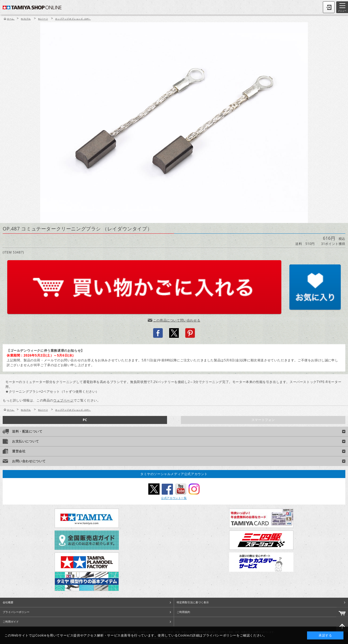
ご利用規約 (183, 612)
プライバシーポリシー (16, 612)
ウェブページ (63, 400)
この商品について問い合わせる (177, 320)
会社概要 (8, 602)
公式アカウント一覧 (174, 498)
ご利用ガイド (11, 622)
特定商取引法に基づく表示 (193, 602)
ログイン (329, 7)
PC (85, 420)
